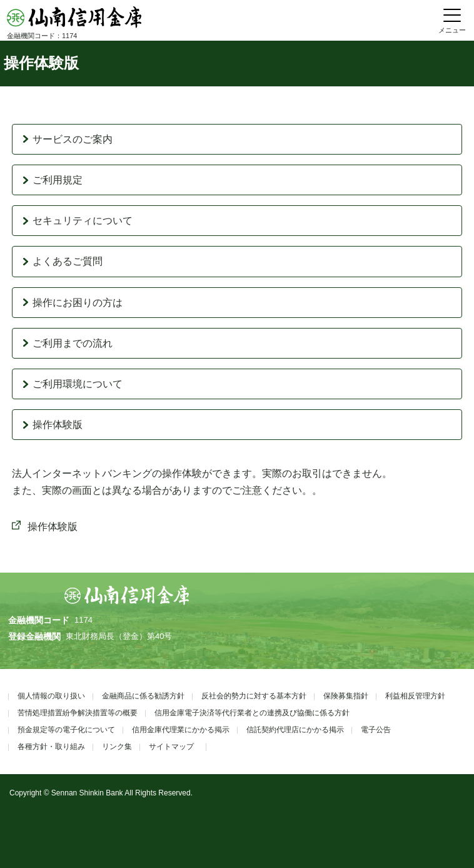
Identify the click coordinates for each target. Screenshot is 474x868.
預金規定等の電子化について (66, 730)
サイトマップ (171, 747)
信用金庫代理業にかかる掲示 (181, 730)
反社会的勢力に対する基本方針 (254, 696)
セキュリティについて (83, 221)
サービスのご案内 (73, 139)
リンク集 (117, 747)
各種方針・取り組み (51, 747)
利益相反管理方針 (415, 696)
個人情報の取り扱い (51, 696)
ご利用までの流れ (73, 343)
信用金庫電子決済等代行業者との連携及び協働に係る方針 (252, 713)
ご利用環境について (78, 384)
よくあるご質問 (68, 261)
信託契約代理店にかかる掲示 (295, 730)
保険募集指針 (346, 696)
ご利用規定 (58, 180)
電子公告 (376, 730)
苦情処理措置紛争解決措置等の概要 (78, 713)
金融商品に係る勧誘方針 (143, 696)
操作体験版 (58, 425)
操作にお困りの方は (78, 303)
